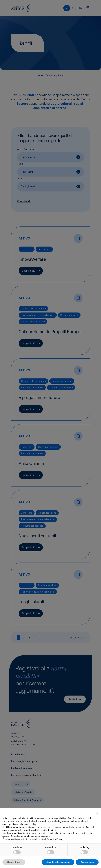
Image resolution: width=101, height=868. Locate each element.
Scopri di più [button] (14, 862)
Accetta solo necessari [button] (58, 862)
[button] (97, 813)
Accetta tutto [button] (87, 862)
